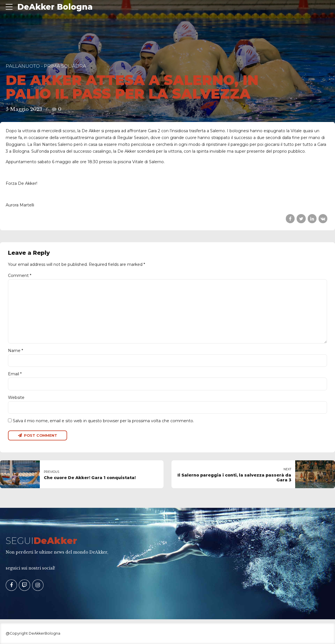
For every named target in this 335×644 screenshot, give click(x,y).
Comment (20, 276)
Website (16, 397)
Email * (15, 374)
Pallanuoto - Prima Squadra (46, 66)
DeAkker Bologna (55, 7)
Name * (15, 351)
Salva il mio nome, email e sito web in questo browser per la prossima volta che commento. (103, 421)
